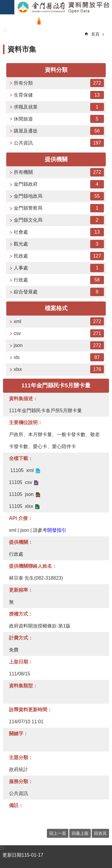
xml (59, 321)
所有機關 (59, 172)
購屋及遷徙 (59, 131)
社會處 (59, 232)
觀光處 (59, 244)
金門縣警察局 (59, 208)
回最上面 (80, 833)
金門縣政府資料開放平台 (63, 7)
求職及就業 (59, 107)
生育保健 (59, 95)
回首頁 (100, 833)
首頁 (95, 34)
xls (59, 357)
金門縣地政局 (59, 196)
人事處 (59, 268)
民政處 (59, 256)
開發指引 (57, 530)
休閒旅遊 (59, 119)
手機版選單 (7, 7)
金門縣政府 (59, 184)
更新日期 (12, 855)
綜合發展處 (59, 292)
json (59, 345)
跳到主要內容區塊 (3, 3)
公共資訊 (59, 143)
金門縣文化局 (59, 220)
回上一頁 (58, 833)
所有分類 (59, 83)
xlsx (59, 369)
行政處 (59, 280)
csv (59, 333)
